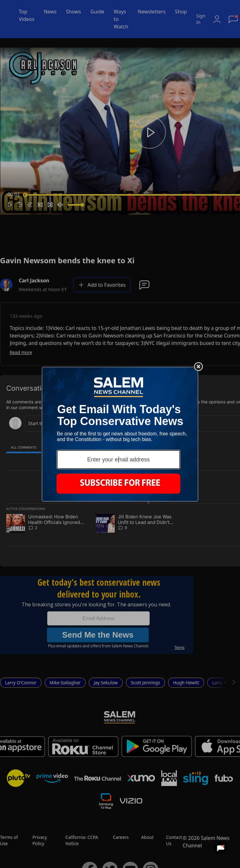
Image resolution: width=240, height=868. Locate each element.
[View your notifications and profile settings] (220, 848)
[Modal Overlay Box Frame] (120, 434)
